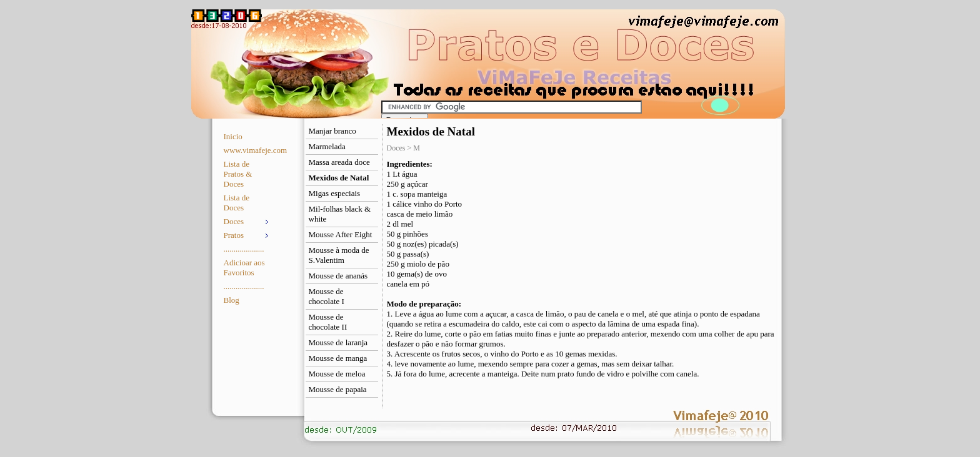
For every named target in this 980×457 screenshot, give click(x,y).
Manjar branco (332, 131)
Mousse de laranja (338, 342)
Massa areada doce (339, 162)
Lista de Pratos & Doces (238, 174)
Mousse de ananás (338, 276)
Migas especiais (335, 193)
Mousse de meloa (337, 374)
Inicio (233, 136)
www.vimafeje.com (248, 150)
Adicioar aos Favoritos (244, 268)
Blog (232, 300)
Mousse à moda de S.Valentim (339, 255)
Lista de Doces (237, 203)
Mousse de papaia (338, 389)
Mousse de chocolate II (328, 322)
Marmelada (327, 146)
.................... (244, 249)
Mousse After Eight (341, 234)
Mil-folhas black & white (340, 214)
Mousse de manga (338, 358)
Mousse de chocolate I (327, 296)
